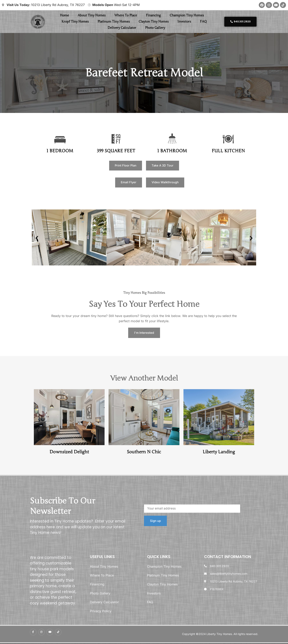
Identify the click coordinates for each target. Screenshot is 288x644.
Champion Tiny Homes (187, 16)
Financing (153, 16)
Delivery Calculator (122, 28)
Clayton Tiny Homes (154, 22)
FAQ (203, 22)
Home (64, 16)
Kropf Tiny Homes (75, 22)
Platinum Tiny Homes (114, 22)
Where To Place (126, 16)
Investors (184, 22)
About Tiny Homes (92, 16)
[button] (37, 240)
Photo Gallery (155, 28)
